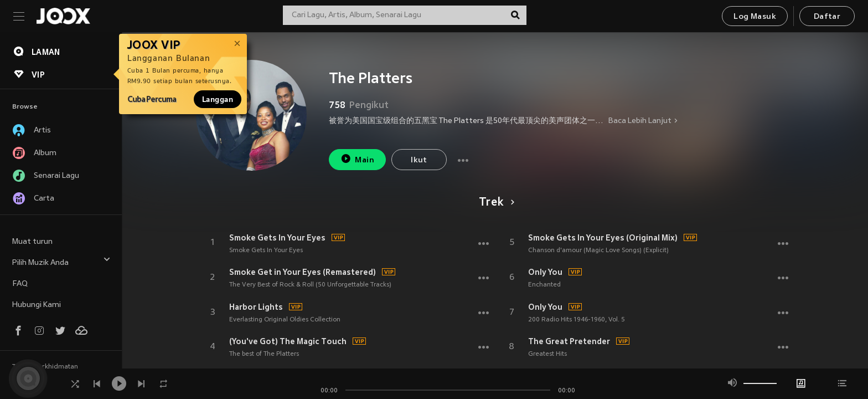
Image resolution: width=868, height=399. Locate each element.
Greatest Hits (547, 354)
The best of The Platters (264, 354)
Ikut (419, 160)
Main (357, 159)
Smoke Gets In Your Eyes (277, 238)
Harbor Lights (256, 307)
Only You (545, 272)
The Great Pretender (569, 341)
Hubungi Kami (37, 305)
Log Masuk (755, 17)
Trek (495, 203)
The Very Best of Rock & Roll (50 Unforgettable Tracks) (310, 285)
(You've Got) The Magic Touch (288, 341)
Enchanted (544, 285)
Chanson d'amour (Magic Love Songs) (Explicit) (598, 250)
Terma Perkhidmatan (45, 367)
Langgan (218, 99)
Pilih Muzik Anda (61, 261)
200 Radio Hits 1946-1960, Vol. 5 (577, 320)
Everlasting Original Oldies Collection (285, 320)
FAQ (20, 284)
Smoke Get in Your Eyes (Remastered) (303, 272)
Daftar (827, 17)
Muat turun (32, 242)
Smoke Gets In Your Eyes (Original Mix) (603, 238)
